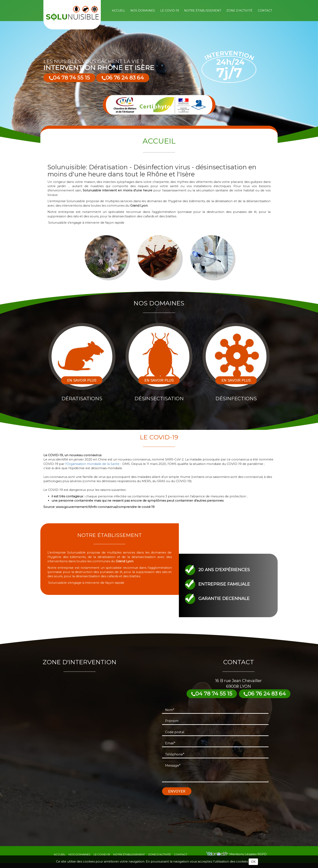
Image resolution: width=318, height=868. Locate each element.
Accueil (119, 11)
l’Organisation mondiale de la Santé (92, 464)
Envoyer (177, 791)
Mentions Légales (243, 854)
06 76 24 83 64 (123, 78)
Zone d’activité (239, 11)
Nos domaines (143, 11)
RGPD (262, 854)
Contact (265, 11)
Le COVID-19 (170, 11)
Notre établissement (203, 11)
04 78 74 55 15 (69, 78)
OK (253, 862)
